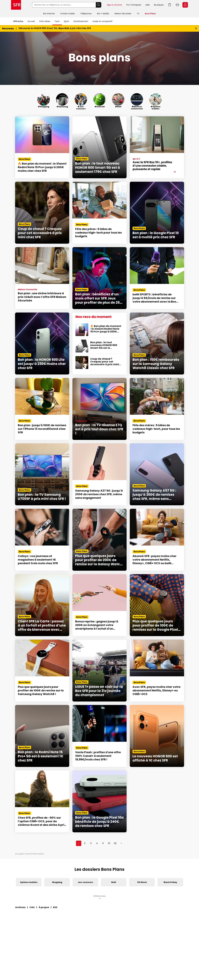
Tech (57, 21)
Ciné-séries (45, 21)
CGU (32, 907)
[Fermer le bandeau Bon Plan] (196, 28)
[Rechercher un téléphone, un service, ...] (64, 5)
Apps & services (114, 5)
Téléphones (86, 14)
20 (115, 843)
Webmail (177, 5)
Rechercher (99, 5)
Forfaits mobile (68, 14)
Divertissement (81, 21)
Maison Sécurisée (123, 14)
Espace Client (185, 5)
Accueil (31, 21)
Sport (67, 21)
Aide (148, 5)
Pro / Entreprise (134, 5)
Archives (20, 907)
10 (109, 843)
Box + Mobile (103, 14)
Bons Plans (150, 14)
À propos (44, 907)
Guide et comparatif (103, 21)
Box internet (49, 14)
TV (138, 14)
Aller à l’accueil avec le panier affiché (170, 5)
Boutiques (159, 5)
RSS (55, 907)
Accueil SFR (16, 5)
